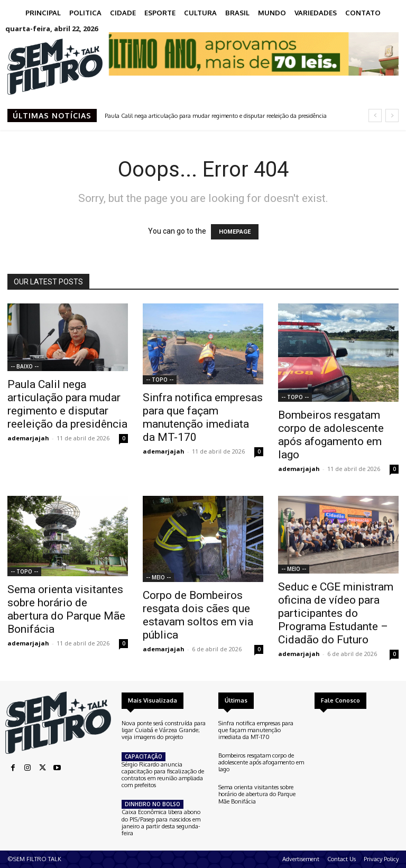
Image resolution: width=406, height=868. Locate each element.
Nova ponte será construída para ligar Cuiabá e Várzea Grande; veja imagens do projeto (164, 730)
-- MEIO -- (158, 577)
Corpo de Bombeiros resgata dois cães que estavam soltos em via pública (198, 615)
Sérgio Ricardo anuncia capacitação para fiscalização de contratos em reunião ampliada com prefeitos (163, 775)
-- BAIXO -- (25, 366)
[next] (392, 116)
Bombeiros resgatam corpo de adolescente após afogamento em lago (331, 435)
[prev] (375, 116)
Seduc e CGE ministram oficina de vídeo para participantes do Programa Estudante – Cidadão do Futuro (336, 613)
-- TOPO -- (160, 380)
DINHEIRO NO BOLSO (153, 804)
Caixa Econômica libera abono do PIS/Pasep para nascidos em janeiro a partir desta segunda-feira (161, 823)
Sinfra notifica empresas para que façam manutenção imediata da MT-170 (203, 417)
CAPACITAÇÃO (144, 756)
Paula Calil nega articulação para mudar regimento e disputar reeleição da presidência (216, 116)
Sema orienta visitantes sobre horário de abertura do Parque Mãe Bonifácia (66, 609)
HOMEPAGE (235, 232)
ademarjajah (28, 438)
